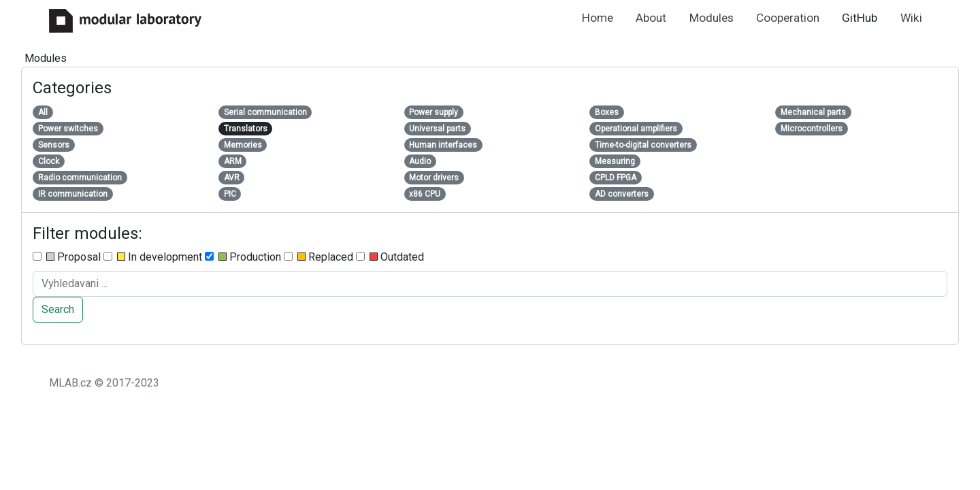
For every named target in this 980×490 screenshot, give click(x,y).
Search (58, 309)
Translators (246, 129)
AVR (232, 178)
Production (243, 257)
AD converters (622, 194)
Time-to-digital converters (643, 145)
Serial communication (265, 112)
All (43, 112)
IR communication (73, 194)
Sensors (54, 145)
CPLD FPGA (616, 178)
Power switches (68, 129)
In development (153, 257)
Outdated (390, 257)
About (651, 18)
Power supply (434, 112)
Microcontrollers (812, 129)
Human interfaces (443, 145)
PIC (230, 194)
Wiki (911, 18)
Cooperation (788, 18)
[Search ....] (490, 284)
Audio (420, 161)
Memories (243, 145)
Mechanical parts (813, 112)
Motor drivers (434, 178)
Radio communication (80, 178)
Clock (49, 161)
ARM (233, 161)
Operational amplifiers (636, 129)
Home (598, 18)
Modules (712, 18)
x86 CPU (425, 194)
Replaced (318, 257)
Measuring (615, 161)
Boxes (607, 112)
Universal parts (437, 129)
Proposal (67, 257)
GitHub (860, 18)
